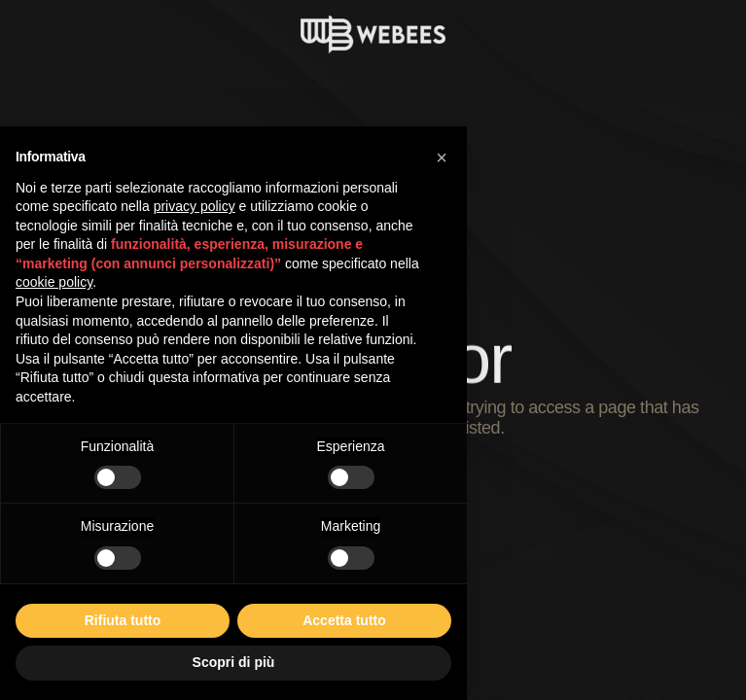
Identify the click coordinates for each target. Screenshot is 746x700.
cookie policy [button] (54, 282)
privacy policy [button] (195, 206)
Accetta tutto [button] (344, 620)
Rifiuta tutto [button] (123, 620)
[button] (442, 157)
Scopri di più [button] (234, 662)
